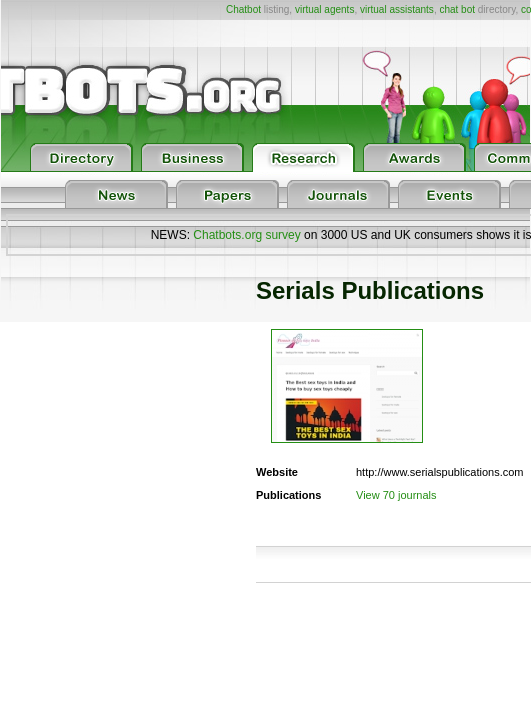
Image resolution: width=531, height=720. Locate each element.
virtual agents (324, 9)
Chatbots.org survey (246, 235)
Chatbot (243, 9)
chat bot (457, 9)
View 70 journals (396, 495)
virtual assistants (397, 9)
